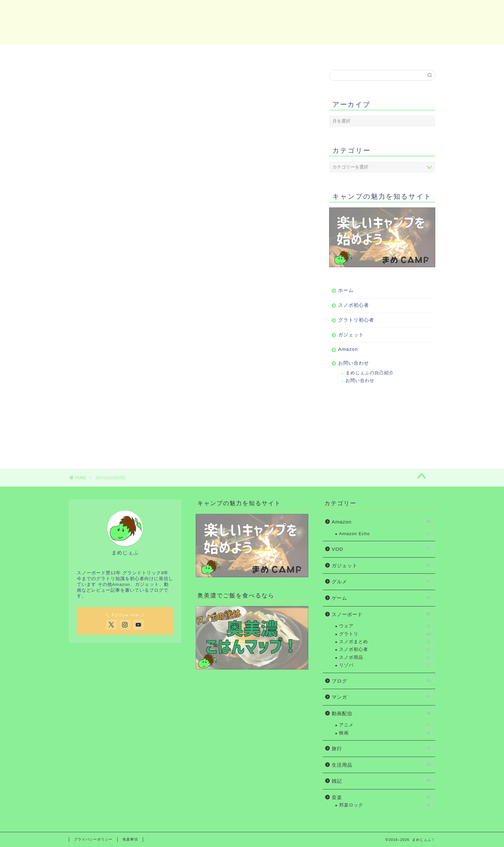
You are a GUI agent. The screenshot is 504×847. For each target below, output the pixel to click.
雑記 (382, 780)
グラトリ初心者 (220, 53)
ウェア (386, 626)
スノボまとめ (386, 642)
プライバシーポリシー (93, 839)
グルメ (382, 581)
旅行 (382, 748)
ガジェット (280, 53)
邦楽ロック (386, 805)
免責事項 (130, 839)
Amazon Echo (386, 534)
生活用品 (382, 764)
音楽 (382, 797)
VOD (382, 549)
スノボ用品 (386, 658)
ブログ (382, 680)
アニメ (386, 725)
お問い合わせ (405, 53)
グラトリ (386, 634)
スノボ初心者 (159, 53)
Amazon (342, 53)
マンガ (382, 697)
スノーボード (382, 614)
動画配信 (382, 713)
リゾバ (386, 665)
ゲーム (382, 597)
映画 (386, 733)
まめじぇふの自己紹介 (370, 373)
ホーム (99, 53)
